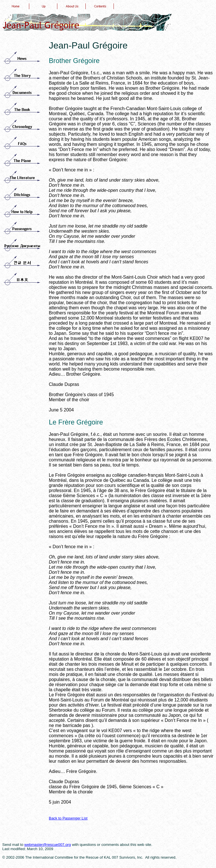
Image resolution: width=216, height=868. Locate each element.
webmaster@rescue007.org (48, 845)
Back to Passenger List (68, 818)
